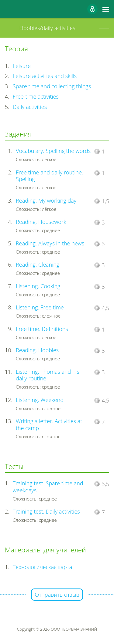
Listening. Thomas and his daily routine (48, 375)
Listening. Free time (40, 307)
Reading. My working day (46, 201)
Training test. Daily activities (46, 511)
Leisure (22, 66)
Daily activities (30, 107)
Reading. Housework (41, 222)
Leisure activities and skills (45, 76)
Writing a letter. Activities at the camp (49, 425)
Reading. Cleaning (38, 265)
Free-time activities (36, 96)
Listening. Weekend (40, 400)
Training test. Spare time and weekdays (48, 487)
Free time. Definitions (42, 329)
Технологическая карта (43, 567)
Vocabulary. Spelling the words (53, 151)
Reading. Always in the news (50, 243)
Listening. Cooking (38, 286)
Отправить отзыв (57, 595)
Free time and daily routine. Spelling (49, 176)
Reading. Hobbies (37, 350)
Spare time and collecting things (52, 86)
